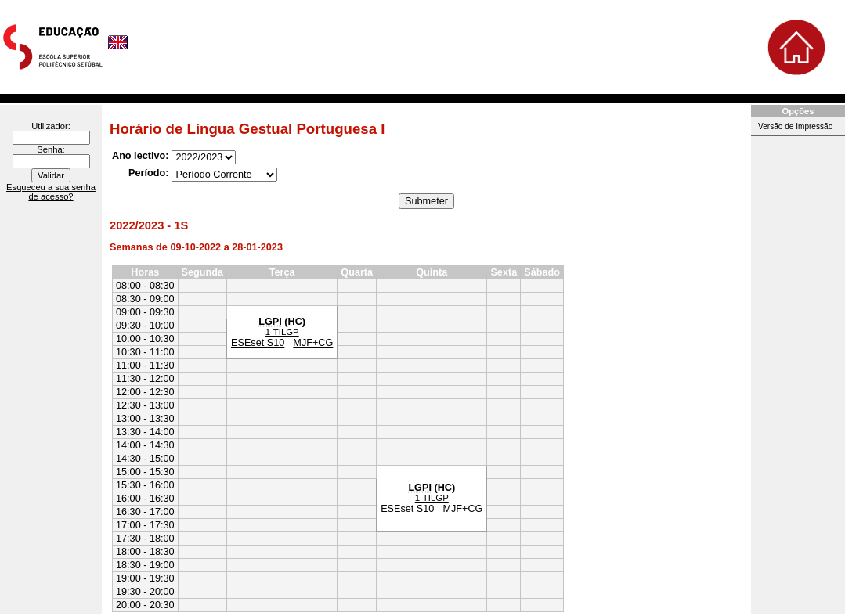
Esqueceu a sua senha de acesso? (51, 192)
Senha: (51, 149)
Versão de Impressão (795, 126)
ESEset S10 (258, 343)
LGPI (270, 322)
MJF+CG (313, 343)
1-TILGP (282, 332)
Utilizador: (51, 126)
